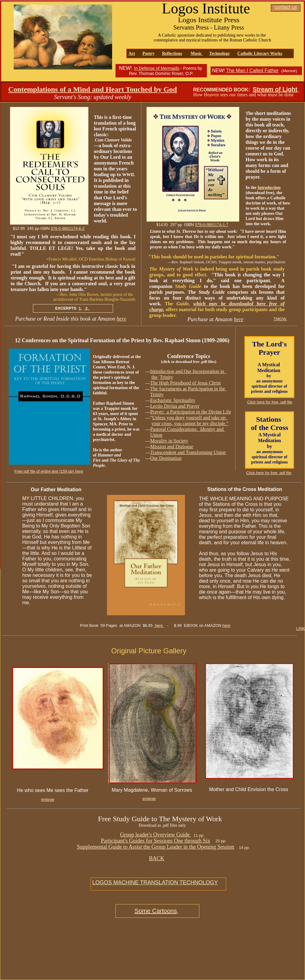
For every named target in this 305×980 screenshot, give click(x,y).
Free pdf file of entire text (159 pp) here (49, 471)
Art (132, 53)
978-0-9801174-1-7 (212, 225)
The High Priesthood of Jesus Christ (186, 383)
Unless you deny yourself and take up (190, 418)
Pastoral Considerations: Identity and (188, 429)
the (155, 377)
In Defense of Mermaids (157, 68)
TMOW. (280, 319)
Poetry (149, 53)
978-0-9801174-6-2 (67, 228)
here (121, 319)
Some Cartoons (156, 911)
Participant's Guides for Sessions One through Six (156, 841)
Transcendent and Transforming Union (188, 452)
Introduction (269, 188)
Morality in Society (169, 441)
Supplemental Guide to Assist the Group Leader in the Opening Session (156, 847)
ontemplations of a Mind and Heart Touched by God (95, 89)
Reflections (172, 53)
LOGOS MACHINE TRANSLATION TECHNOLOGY (155, 882)
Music (197, 53)
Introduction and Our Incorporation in (188, 371)
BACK (157, 858)
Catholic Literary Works (260, 53)
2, (87, 308)
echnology (221, 53)
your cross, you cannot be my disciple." (190, 423)
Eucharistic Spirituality (173, 400)
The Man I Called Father (252, 71)
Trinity (166, 377)
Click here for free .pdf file (269, 473)
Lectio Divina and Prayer (175, 406)
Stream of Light (275, 89)
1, (80, 308)
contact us (286, 7)
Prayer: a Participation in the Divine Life (191, 412)
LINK (301, 628)
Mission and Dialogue (172, 447)
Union (156, 435)
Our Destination (166, 458)
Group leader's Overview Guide (156, 835)
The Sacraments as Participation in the (188, 389)
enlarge (48, 799)
